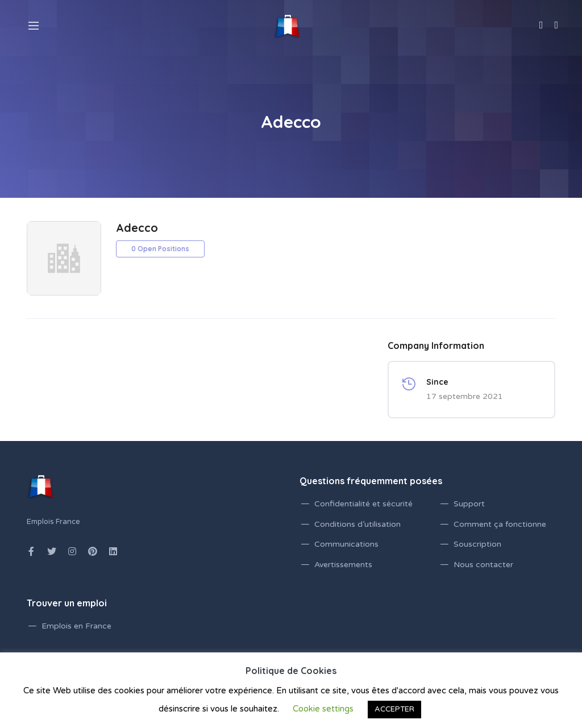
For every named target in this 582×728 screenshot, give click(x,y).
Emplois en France (76, 626)
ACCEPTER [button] (394, 709)
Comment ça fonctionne (500, 524)
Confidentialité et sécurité (363, 504)
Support (469, 504)
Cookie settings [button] (323, 709)
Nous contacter (483, 565)
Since (437, 382)
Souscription (477, 544)
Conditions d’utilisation (357, 524)
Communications (346, 544)
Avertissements (343, 565)
